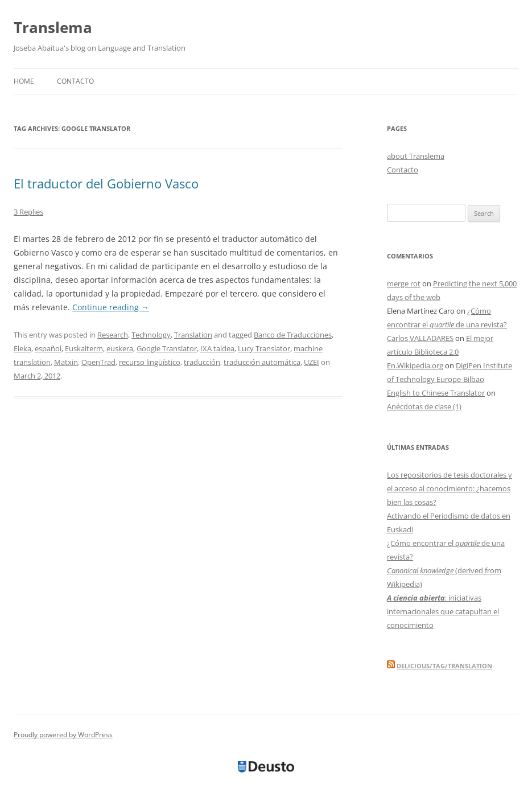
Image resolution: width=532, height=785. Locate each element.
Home (24, 81)
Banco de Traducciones (293, 335)
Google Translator (167, 348)
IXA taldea (217, 348)
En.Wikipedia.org (415, 365)
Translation (193, 335)
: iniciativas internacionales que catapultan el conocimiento (443, 611)
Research (113, 335)
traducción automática (262, 362)
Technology (151, 335)
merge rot (404, 283)
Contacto (75, 81)
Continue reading (111, 307)
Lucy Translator (264, 348)
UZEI (312, 362)
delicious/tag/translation (444, 666)
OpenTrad (98, 362)
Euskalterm (84, 348)
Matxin (66, 362)
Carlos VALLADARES (420, 338)
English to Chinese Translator (436, 393)
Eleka (22, 348)
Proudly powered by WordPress (63, 735)
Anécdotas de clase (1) (424, 406)
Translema (53, 27)
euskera (120, 348)
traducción (202, 362)
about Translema (416, 156)
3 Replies (28, 212)
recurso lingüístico (150, 362)
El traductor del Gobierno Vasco (106, 183)
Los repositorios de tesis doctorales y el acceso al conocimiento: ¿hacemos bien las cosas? (449, 488)
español (48, 348)
